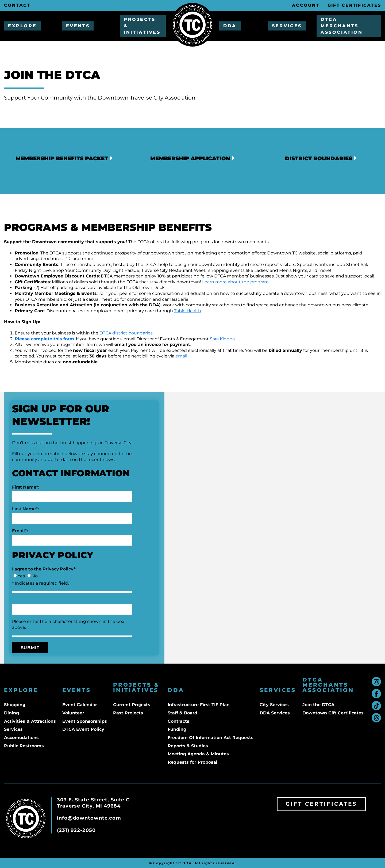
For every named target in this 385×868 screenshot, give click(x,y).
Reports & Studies (188, 746)
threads (376, 718)
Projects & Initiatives (142, 26)
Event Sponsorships (85, 721)
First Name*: (26, 487)
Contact (17, 5)
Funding (177, 729)
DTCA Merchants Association (342, 26)
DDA (230, 26)
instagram (376, 682)
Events (78, 26)
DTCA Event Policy (83, 729)
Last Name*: (25, 509)
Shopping (15, 705)
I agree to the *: (44, 569)
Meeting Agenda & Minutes (198, 754)
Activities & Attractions (30, 721)
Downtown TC (193, 25)
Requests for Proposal (192, 762)
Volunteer (73, 713)
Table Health (188, 311)
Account (306, 5)
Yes (21, 576)
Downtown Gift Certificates (333, 713)
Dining (11, 713)
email (181, 356)
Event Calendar (80, 705)
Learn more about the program (235, 282)
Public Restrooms (24, 746)
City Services (274, 705)
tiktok (376, 706)
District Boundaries (319, 158)
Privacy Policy (58, 569)
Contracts (178, 721)
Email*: (20, 531)
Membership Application (190, 158)
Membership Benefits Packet (62, 158)
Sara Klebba (222, 339)
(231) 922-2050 (76, 830)
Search (283, 5)
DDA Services (275, 713)
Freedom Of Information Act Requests (211, 738)
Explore (22, 26)
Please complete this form (44, 339)
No (35, 576)
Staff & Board (182, 713)
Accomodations (21, 738)
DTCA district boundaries (126, 333)
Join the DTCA (318, 705)
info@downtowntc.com (89, 818)
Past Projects (128, 713)
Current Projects (132, 705)
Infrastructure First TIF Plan (199, 705)
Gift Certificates (354, 5)
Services (287, 26)
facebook (376, 694)
